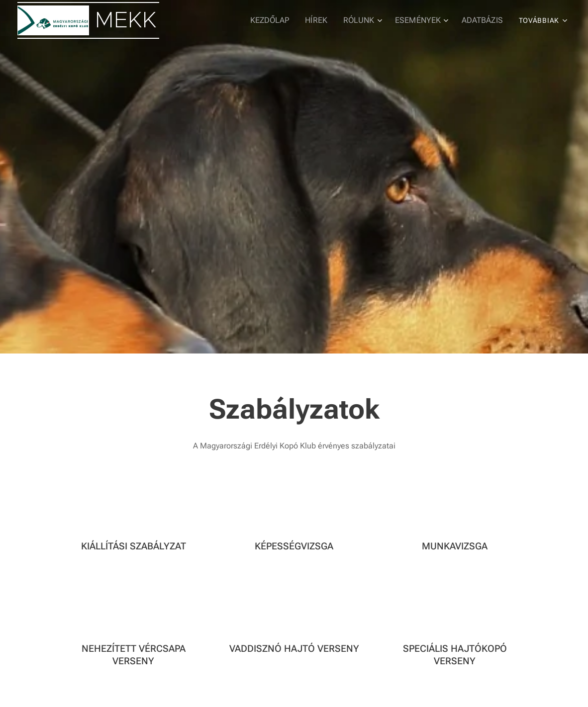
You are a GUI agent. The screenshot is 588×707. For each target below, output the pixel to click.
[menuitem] (281, 20)
